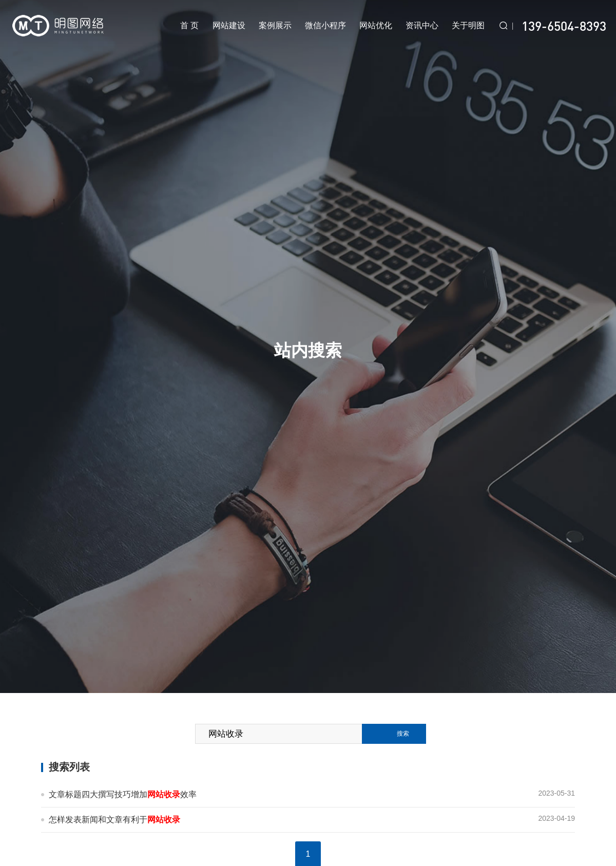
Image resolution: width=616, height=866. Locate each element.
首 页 (190, 25)
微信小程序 (325, 25)
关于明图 (468, 25)
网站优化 (376, 25)
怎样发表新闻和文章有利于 (114, 820)
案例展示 (276, 25)
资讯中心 (422, 25)
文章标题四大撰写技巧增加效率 (123, 794)
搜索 (403, 733)
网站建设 (229, 25)
